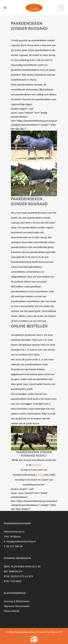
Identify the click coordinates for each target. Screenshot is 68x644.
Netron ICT (56, 632)
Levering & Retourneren (17, 601)
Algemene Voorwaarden (17, 606)
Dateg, (39, 475)
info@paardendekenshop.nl (21, 541)
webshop (37, 465)
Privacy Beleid (11, 611)
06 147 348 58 (14, 546)
